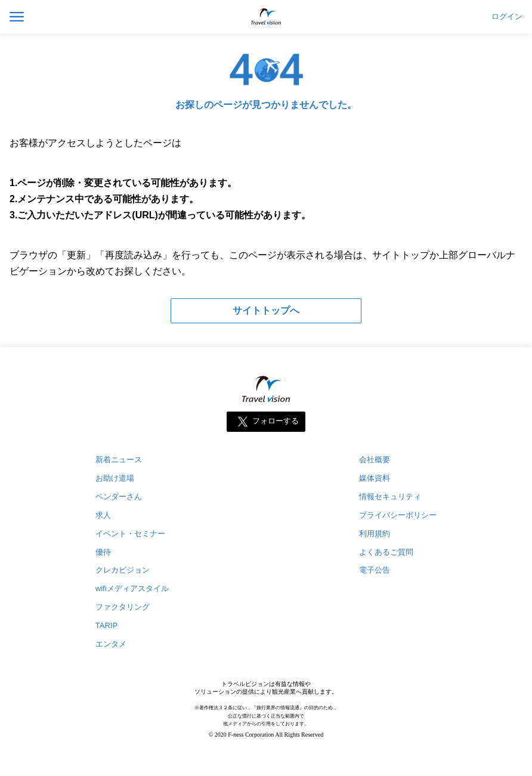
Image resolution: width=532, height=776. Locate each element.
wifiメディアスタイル (132, 588)
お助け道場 (115, 478)
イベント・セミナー (130, 534)
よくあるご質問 (386, 552)
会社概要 (375, 460)
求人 (103, 515)
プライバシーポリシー (398, 515)
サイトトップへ (266, 310)
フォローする (276, 421)
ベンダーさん (119, 497)
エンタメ (111, 644)
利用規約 (375, 534)
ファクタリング (123, 607)
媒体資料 (375, 478)
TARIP (106, 625)
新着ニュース (119, 460)
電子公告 (375, 570)
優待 (103, 552)
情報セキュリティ (390, 497)
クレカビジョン (123, 570)
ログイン (507, 17)
